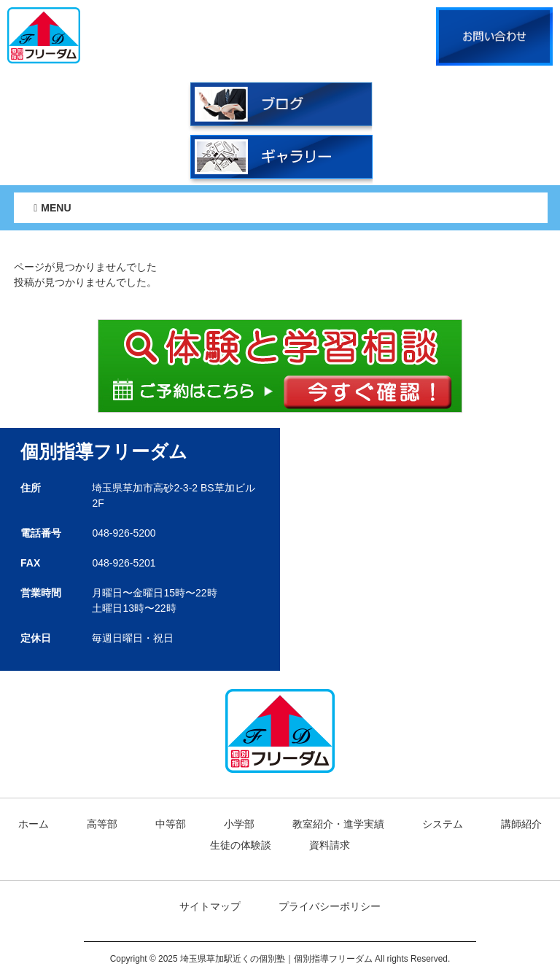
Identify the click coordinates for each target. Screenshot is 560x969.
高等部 (102, 824)
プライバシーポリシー (330, 906)
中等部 (171, 824)
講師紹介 (521, 824)
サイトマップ (210, 906)
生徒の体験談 (241, 845)
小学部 (239, 824)
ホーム (34, 824)
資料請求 (330, 845)
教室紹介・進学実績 (338, 824)
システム (443, 824)
